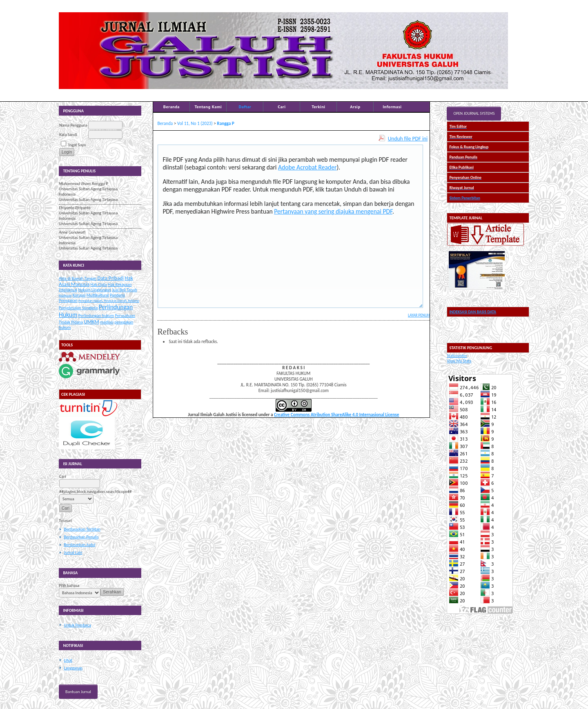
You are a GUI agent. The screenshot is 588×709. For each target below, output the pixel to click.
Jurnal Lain (73, 552)
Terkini (318, 107)
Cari (282, 107)
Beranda (171, 107)
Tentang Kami (208, 107)
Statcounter (457, 356)
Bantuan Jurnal (78, 692)
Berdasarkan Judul (79, 545)
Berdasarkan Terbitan (82, 529)
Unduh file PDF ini (408, 139)
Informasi (392, 107)
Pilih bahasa (69, 585)
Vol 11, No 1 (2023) (195, 123)
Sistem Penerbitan (464, 198)
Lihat (68, 660)
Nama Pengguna (73, 125)
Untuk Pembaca (77, 625)
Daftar (245, 107)
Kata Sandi (68, 135)
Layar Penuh (419, 315)
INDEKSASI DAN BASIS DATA (473, 312)
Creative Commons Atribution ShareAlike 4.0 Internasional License (336, 415)
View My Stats (459, 361)
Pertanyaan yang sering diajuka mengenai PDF (333, 211)
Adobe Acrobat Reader (307, 167)
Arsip (355, 107)
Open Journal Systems (474, 114)
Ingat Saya (77, 145)
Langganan (73, 668)
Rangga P (225, 123)
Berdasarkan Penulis (81, 537)
